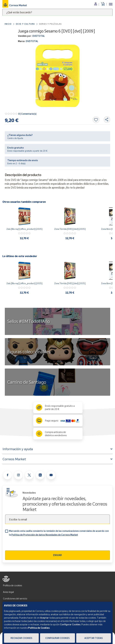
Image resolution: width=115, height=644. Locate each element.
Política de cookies (12, 585)
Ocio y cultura (25, 24)
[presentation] (29, 544)
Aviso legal (8, 592)
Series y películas (50, 24)
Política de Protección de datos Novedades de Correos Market (45, 535)
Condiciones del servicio (15, 599)
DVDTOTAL (38, 36)
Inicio (8, 24)
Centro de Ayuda (15, 138)
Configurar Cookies (57, 638)
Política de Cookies (39, 628)
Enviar (57, 555)
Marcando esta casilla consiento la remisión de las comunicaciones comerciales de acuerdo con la (59, 533)
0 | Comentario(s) (27, 114)
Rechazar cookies (21, 638)
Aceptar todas (94, 638)
